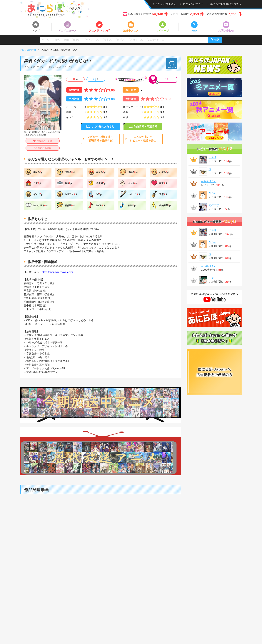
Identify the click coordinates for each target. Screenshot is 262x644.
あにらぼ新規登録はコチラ (226, 4)
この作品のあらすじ (103, 126)
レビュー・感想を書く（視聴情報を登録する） (100, 139)
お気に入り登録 (44, 141)
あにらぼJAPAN (28, 50)
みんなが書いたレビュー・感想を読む (143, 139)
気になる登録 (45, 148)
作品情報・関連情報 (145, 126)
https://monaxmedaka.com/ (57, 272)
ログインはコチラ (193, 4)
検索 (217, 40)
